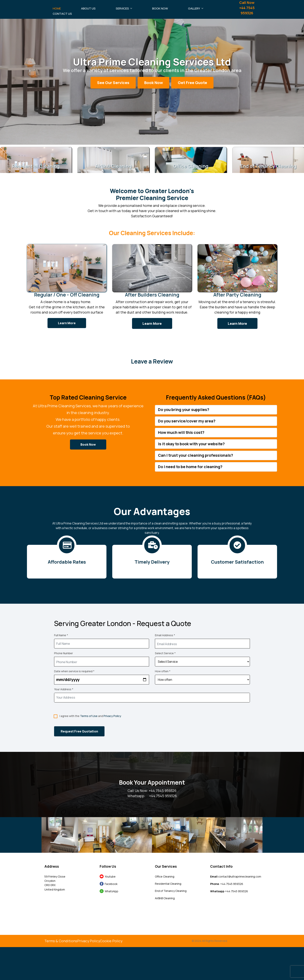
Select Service (165, 653)
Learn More (67, 323)
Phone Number (63, 653)
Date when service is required (74, 671)
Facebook (111, 884)
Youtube (110, 876)
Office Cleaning (165, 876)
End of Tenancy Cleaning (171, 891)
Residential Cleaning (168, 884)
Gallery (194, 8)
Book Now (160, 8)
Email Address (165, 635)
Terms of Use (89, 716)
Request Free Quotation (79, 731)
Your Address (64, 689)
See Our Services (113, 83)
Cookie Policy (112, 941)
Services (122, 8)
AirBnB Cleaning (165, 898)
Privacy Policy (112, 716)
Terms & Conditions (61, 941)
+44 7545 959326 (163, 796)
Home (57, 8)
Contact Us (62, 14)
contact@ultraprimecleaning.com (240, 876)
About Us (88, 8)
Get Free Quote (192, 83)
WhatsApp (111, 891)
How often (163, 671)
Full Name (61, 635)
